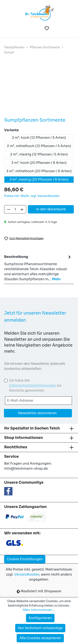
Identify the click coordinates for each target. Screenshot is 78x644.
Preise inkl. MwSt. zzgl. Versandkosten (32, 196)
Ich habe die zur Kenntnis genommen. (35, 385)
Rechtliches (16, 447)
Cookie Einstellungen (25, 559)
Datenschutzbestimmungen (33, 385)
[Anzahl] (15, 209)
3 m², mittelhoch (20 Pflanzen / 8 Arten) (39, 171)
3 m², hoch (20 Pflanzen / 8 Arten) (39, 163)
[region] (39, 89)
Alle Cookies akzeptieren (40, 638)
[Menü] (10, 28)
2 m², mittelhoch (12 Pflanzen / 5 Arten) (39, 146)
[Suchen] (37, 28)
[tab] (38, 268)
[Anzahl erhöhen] (22, 209)
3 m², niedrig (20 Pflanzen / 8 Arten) (39, 179)
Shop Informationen (24, 438)
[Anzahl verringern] (9, 209)
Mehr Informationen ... (39, 610)
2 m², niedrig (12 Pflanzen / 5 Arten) (39, 154)
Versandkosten (27, 574)
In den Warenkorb (51, 209)
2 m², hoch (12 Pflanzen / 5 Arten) (39, 138)
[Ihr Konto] (57, 28)
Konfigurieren (40, 618)
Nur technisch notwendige (40, 628)
